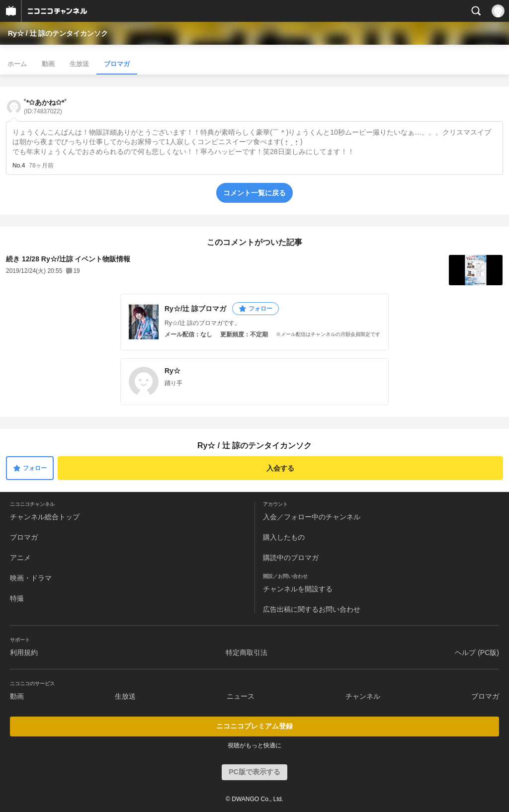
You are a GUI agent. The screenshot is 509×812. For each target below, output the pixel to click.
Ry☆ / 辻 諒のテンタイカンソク (58, 33)
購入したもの (284, 537)
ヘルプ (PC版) (477, 652)
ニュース (241, 696)
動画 (48, 64)
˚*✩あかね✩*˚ (45, 107)
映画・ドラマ (31, 578)
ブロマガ (117, 64)
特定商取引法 (247, 652)
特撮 (17, 598)
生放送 (79, 64)
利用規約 (24, 652)
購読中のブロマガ (291, 558)
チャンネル (363, 696)
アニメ (20, 558)
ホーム (17, 64)
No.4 (19, 165)
